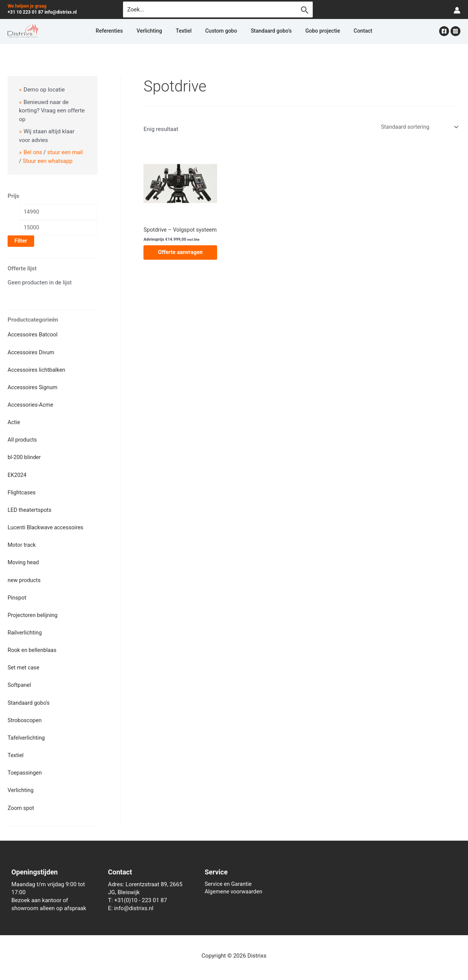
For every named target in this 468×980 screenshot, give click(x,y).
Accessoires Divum (32, 353)
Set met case (24, 662)
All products (23, 439)
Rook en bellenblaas (33, 645)
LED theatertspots (30, 508)
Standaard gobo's (29, 697)
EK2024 (17, 473)
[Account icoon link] (457, 10)
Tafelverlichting (27, 731)
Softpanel (20, 680)
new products (25, 576)
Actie (14, 422)
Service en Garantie (229, 876)
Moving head (24, 559)
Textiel (191, 31)
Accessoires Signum (33, 387)
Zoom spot (21, 800)
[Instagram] (455, 31)
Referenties (132, 31)
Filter (21, 242)
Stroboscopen (25, 714)
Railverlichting (25, 628)
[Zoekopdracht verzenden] (305, 10)
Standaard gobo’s (264, 31)
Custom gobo (221, 31)
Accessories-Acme (31, 405)
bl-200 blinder (25, 456)
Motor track (22, 542)
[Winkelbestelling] (418, 127)
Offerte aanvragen (180, 259)
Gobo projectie (308, 31)
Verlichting (165, 31)
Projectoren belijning (33, 611)
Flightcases (22, 491)
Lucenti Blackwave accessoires (47, 525)
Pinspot (17, 593)
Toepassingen (25, 765)
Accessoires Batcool (34, 336)
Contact (340, 31)
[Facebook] (444, 31)
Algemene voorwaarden (235, 884)
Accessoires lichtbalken (38, 370)
